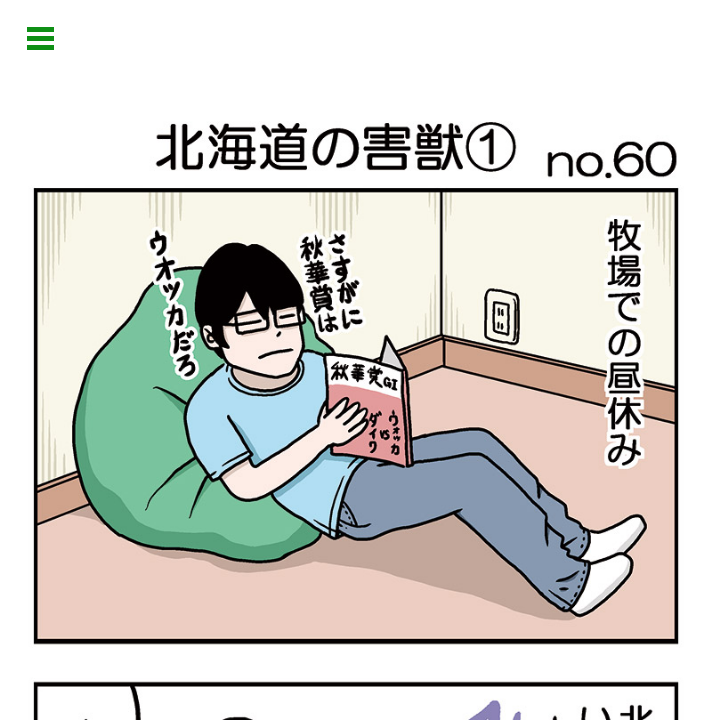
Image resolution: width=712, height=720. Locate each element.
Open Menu (40, 38)
